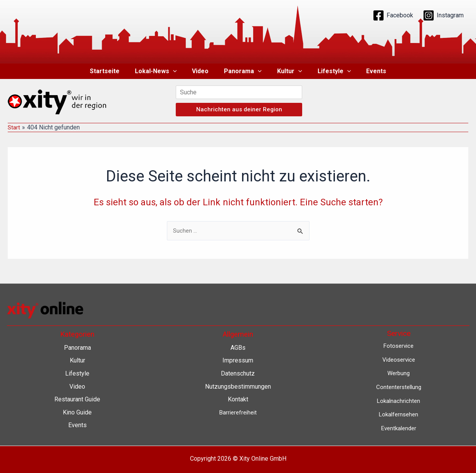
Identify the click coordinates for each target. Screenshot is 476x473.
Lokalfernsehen (399, 414)
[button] (179, 71)
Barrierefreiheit (238, 412)
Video (203, 71)
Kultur (287, 71)
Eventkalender (399, 428)
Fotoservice (399, 346)
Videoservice (399, 360)
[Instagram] (443, 15)
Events (367, 71)
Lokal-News (162, 71)
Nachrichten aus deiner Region (239, 109)
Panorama (243, 71)
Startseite (114, 71)
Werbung (399, 373)
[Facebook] (393, 15)
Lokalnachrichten (399, 401)
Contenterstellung (399, 387)
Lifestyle (328, 71)
